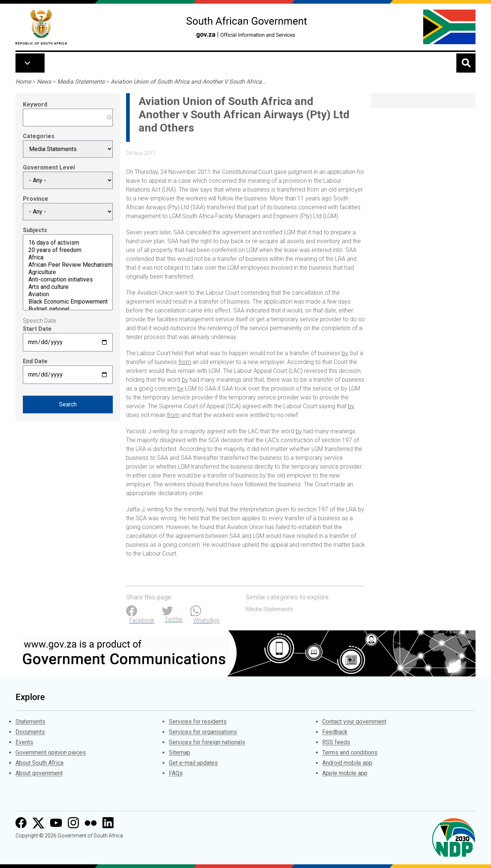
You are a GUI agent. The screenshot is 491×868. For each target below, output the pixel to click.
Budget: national (68, 309)
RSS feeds (336, 742)
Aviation (68, 294)
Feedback (335, 732)
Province (36, 199)
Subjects (35, 230)
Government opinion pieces (51, 752)
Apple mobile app (345, 773)
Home (23, 82)
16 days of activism (68, 243)
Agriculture (68, 272)
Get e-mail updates (193, 763)
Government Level (49, 167)
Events (24, 742)
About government (39, 773)
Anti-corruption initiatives (68, 280)
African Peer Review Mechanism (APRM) (68, 265)
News (44, 82)
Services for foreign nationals (207, 742)
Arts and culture (68, 287)
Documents (30, 732)
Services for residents (198, 722)
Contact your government (354, 722)
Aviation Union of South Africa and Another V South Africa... (188, 82)
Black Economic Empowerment (68, 302)
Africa (68, 258)
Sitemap (180, 752)
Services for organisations (203, 732)
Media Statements (81, 82)
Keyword (35, 104)
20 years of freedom (68, 250)
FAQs (176, 773)
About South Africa (39, 763)
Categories (39, 136)
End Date (35, 361)
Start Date (37, 329)
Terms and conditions (350, 752)
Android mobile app (347, 763)
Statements (30, 722)
